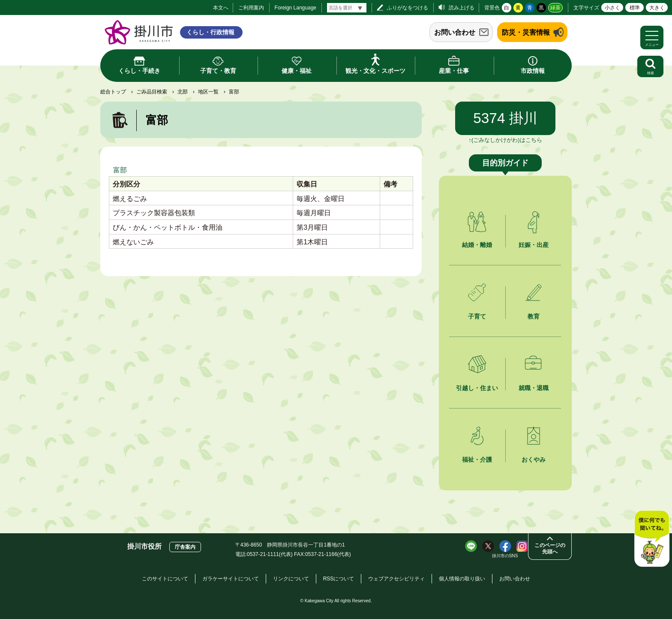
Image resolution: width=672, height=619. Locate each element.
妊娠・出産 (534, 245)
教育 (534, 316)
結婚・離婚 (477, 245)
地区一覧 (208, 92)
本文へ (221, 8)
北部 (183, 92)
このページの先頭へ (550, 548)
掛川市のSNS (505, 556)
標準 (635, 8)
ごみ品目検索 (152, 92)
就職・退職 (534, 388)
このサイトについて (165, 579)
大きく (657, 8)
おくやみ (534, 460)
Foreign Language (295, 8)
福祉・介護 (477, 460)
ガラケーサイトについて (231, 579)
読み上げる (462, 8)
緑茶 (555, 8)
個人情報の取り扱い (462, 579)
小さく (612, 8)
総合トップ (113, 92)
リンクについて (291, 579)
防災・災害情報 (526, 32)
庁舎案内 (185, 547)
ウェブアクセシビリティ (396, 579)
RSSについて (339, 579)
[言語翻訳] (347, 8)
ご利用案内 (251, 8)
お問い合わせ (455, 32)
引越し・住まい (477, 388)
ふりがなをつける (408, 8)
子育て (477, 316)
